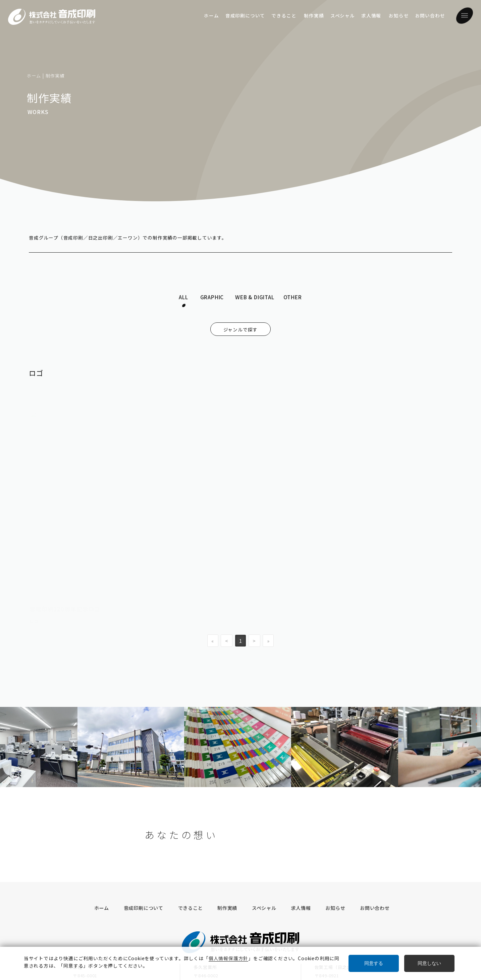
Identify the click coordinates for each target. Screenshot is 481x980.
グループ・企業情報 (99, 919)
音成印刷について (245, 15)
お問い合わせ (430, 15)
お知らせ (399, 15)
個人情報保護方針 (154, 919)
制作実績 (314, 15)
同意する (374, 963)
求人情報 (371, 15)
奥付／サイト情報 (207, 919)
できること (284, 15)
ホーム (211, 15)
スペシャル (343, 15)
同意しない (429, 963)
